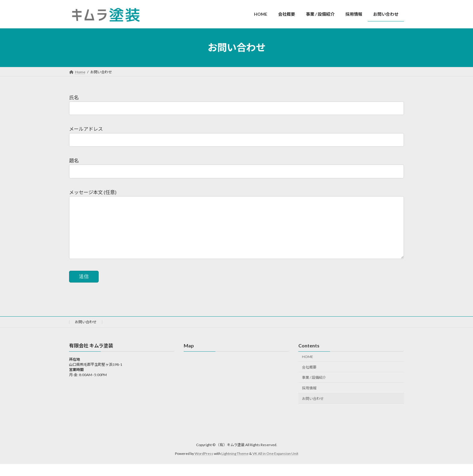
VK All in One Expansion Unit (275, 466)
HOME (308, 369)
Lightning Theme (235, 466)
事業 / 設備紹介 (314, 390)
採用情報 (309, 400)
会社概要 (309, 379)
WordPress (204, 466)
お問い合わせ (86, 334)
